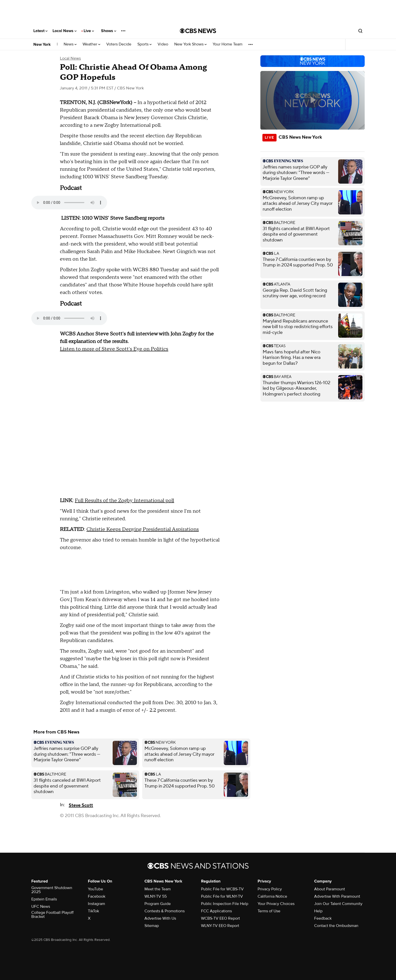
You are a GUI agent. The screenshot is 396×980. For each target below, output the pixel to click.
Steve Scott (81, 805)
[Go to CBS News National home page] (198, 31)
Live (89, 31)
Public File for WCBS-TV (222, 889)
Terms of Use (269, 911)
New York (42, 44)
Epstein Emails (44, 899)
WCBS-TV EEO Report (220, 918)
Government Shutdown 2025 (52, 890)
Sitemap (152, 926)
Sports (144, 44)
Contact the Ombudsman (336, 926)
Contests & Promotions (165, 911)
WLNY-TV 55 (156, 896)
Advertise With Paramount (337, 896)
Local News (65, 31)
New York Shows (190, 44)
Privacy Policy (270, 889)
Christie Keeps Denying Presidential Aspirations (143, 529)
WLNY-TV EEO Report (220, 926)
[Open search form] (360, 31)
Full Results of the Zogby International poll (124, 501)
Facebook (97, 896)
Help (318, 911)
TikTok (93, 911)
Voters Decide (119, 44)
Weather (91, 44)
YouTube (95, 889)
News (70, 44)
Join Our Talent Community (338, 904)
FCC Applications (216, 911)
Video (163, 44)
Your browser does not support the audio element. (69, 203)
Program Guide (158, 904)
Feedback (323, 918)
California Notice (272, 896)
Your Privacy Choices (276, 904)
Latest (40, 31)
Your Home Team (228, 44)
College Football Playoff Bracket (52, 915)
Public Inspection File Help (225, 904)
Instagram (96, 904)
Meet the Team (158, 889)
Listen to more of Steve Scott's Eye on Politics (114, 349)
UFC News (41, 906)
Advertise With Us (160, 918)
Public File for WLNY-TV (222, 896)
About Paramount (330, 889)
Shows (109, 31)
